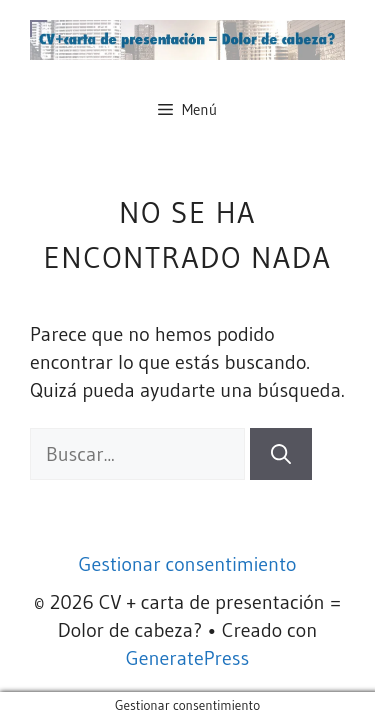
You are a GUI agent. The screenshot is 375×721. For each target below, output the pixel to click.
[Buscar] (281, 454)
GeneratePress (187, 658)
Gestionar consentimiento (188, 564)
